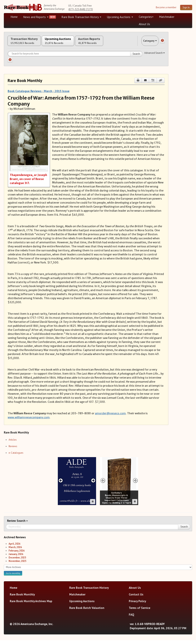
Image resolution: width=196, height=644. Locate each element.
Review (12, 525)
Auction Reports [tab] (110, 43)
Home (14, 17)
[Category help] (162, 43)
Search (136, 58)
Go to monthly (13, 577)
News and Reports (36, 17)
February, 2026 (17, 554)
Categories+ (146, 17)
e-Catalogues (16, 457)
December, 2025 (17, 561)
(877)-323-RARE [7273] (81, 9)
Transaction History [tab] (28, 43)
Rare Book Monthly (22, 598)
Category (146, 43)
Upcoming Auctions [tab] (71, 43)
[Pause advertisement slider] (93, 505)
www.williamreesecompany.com (29, 421)
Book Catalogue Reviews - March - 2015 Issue (39, 95)
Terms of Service (140, 612)
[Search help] (10, 64)
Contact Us (136, 598)
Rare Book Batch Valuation (87, 612)
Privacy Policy (137, 605)
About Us (144, 24)
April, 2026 (14, 548)
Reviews (13, 450)
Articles (13, 444)
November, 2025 (17, 565)
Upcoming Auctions (120, 17)
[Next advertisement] (93, 484)
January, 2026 (16, 558)
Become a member (166, 7)
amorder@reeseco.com (110, 417)
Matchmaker (167, 17)
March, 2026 (15, 551)
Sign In (186, 7)
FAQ (131, 618)
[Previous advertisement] (61, 484)
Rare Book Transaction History (81, 17)
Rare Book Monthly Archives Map (31, 605)
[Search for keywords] (75, 58)
